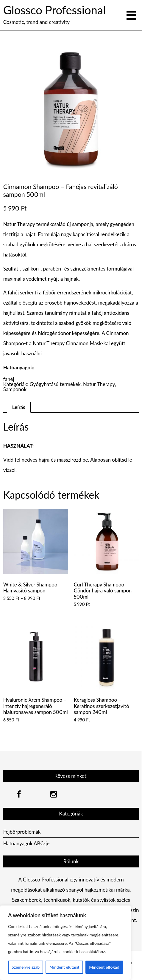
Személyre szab (26, 967)
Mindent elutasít (64, 967)
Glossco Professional (54, 10)
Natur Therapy (99, 384)
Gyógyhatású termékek (55, 384)
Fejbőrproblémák (22, 832)
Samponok (15, 389)
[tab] (19, 407)
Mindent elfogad (104, 967)
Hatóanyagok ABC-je (26, 843)
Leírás (19, 407)
